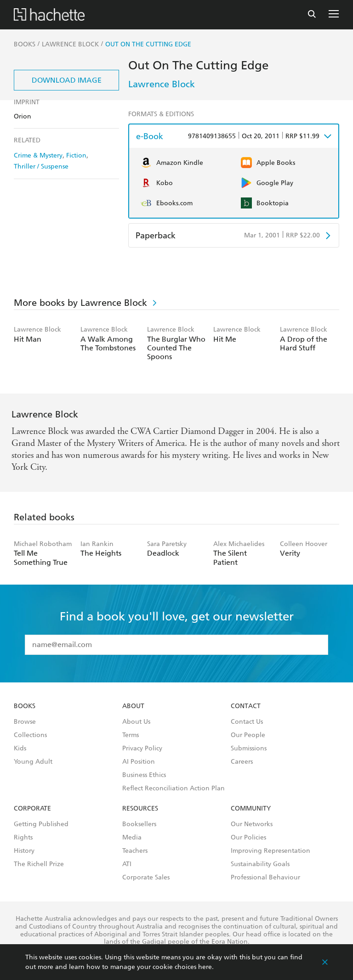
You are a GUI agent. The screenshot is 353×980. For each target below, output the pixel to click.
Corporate (32, 809)
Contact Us (247, 722)
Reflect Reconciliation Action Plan (174, 789)
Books (25, 706)
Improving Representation (270, 851)
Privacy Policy (142, 749)
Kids (20, 749)
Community (251, 809)
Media (132, 838)
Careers (242, 762)
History (24, 851)
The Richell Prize (39, 864)
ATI (127, 864)
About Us (136, 722)
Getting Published (41, 824)
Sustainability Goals (260, 864)
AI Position (139, 762)
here (205, 967)
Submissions (249, 749)
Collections (30, 735)
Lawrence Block (162, 84)
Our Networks (252, 824)
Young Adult (33, 762)
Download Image (67, 80)
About (133, 706)
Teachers (135, 851)
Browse (25, 722)
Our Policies (248, 838)
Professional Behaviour (265, 878)
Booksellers (139, 824)
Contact (246, 706)
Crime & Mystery (38, 155)
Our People (248, 735)
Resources (140, 809)
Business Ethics (144, 775)
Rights (23, 838)
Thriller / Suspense (41, 166)
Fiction (76, 155)
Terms (131, 735)
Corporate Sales (146, 878)
